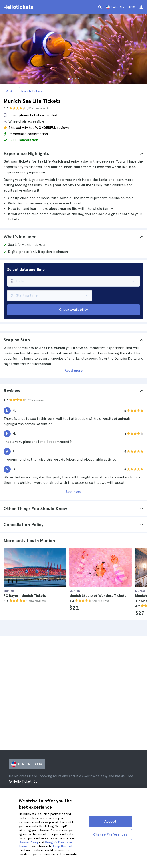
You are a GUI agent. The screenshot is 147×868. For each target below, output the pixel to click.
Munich (10, 91)
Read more (74, 370)
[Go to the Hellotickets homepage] (19, 7)
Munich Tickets (32, 91)
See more (73, 492)
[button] (73, 153)
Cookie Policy (28, 842)
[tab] (73, 153)
